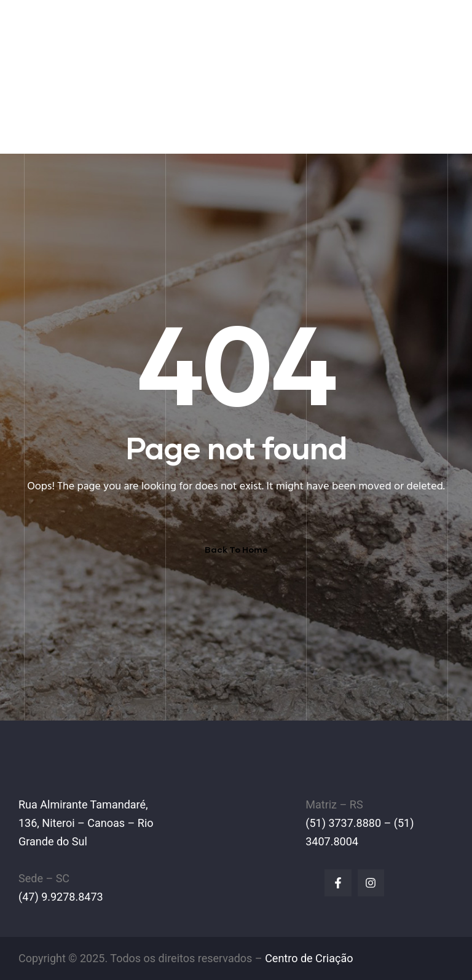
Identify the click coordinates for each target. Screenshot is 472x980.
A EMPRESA (101, 92)
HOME (48, 92)
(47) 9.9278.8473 (61, 897)
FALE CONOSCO (75, 132)
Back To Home (236, 549)
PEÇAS (246, 92)
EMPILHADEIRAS (179, 92)
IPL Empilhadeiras (111, 28)
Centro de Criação (309, 958)
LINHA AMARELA (314, 92)
